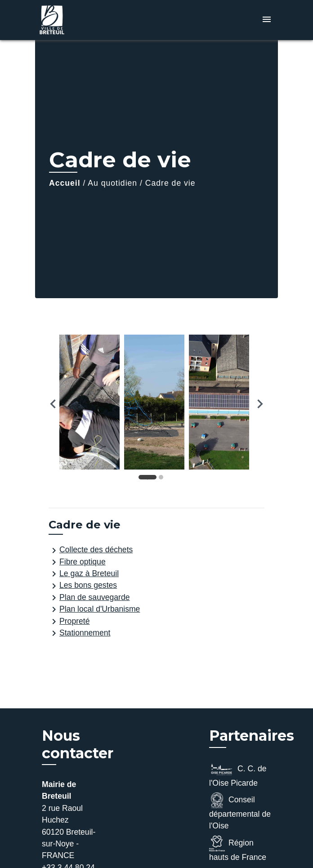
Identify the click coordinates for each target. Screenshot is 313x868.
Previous (53, 404)
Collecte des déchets (91, 550)
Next (260, 404)
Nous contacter (78, 744)
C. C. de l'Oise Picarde (238, 774)
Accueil (65, 183)
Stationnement (79, 633)
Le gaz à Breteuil (84, 574)
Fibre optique (77, 562)
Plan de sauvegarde (89, 598)
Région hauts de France (238, 849)
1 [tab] (150, 479)
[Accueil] (69, 20)
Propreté (69, 622)
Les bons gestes (83, 586)
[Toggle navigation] (267, 20)
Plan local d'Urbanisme (94, 609)
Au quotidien (112, 183)
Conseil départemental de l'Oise (240, 811)
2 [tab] (163, 479)
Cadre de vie (170, 183)
